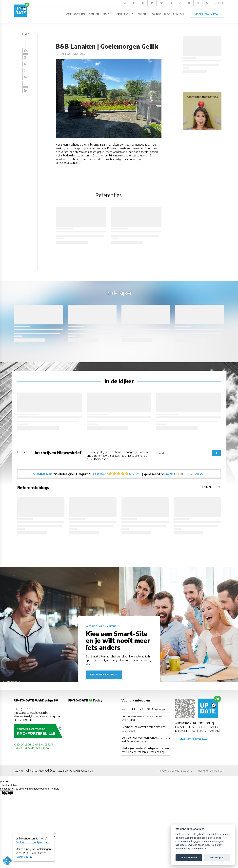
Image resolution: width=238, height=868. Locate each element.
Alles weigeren (217, 858)
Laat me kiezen (199, 849)
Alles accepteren (188, 858)
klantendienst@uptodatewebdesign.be (37, 716)
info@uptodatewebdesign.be (31, 713)
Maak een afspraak (194, 739)
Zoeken (220, 3)
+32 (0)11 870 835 (24, 709)
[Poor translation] (9, 793)
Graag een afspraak (104, 675)
